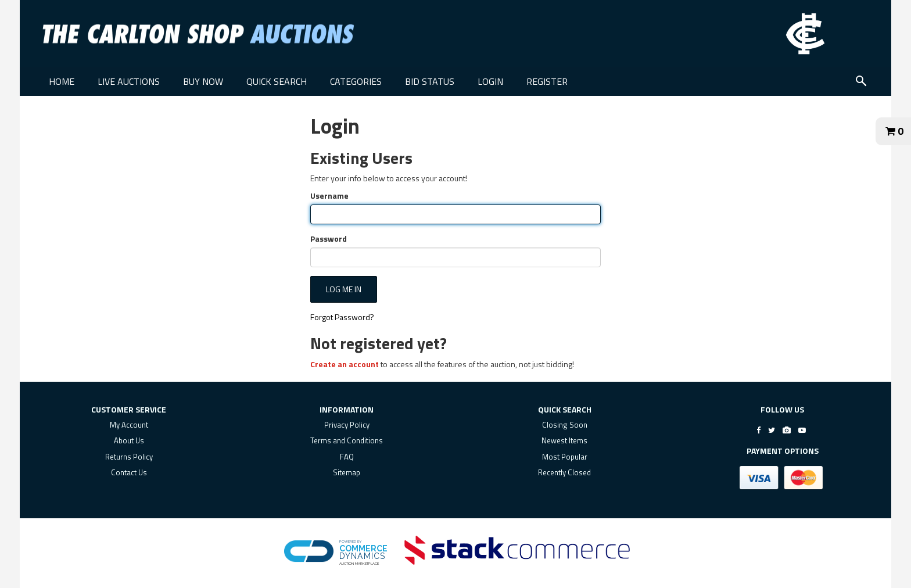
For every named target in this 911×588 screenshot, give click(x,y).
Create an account (345, 364)
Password (329, 239)
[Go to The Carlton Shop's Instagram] (787, 430)
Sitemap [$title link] (347, 472)
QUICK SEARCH (277, 81)
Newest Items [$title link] (564, 440)
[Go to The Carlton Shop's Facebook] (758, 430)
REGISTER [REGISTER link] (547, 81)
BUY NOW (203, 81)
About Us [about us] (129, 440)
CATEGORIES (356, 81)
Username (329, 196)
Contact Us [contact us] (129, 472)
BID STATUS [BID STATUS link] (430, 81)
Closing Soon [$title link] (565, 425)
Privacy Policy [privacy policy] (347, 425)
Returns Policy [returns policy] (129, 457)
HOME (62, 81)
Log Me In (344, 289)
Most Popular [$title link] (565, 457)
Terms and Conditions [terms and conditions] (347, 440)
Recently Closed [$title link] (564, 472)
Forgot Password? (342, 317)
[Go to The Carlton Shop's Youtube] (802, 430)
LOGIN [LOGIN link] (490, 81)
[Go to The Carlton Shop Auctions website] (805, 34)
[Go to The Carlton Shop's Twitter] (772, 430)
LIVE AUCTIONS (129, 81)
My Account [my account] (129, 425)
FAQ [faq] (347, 457)
